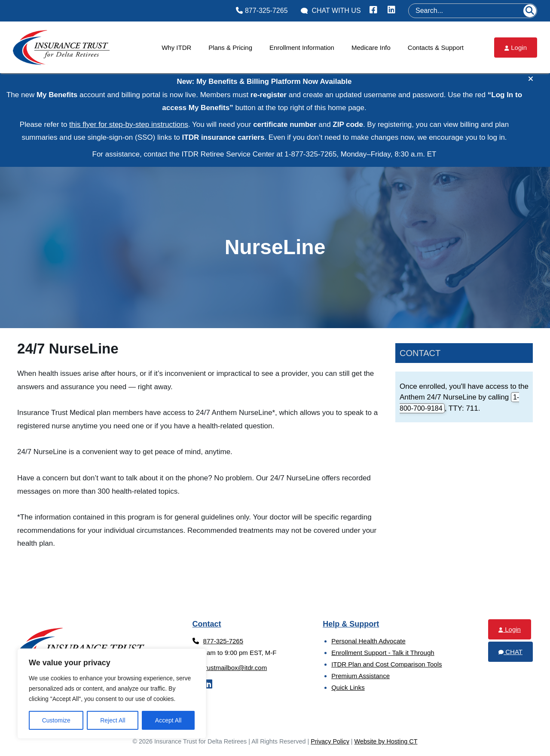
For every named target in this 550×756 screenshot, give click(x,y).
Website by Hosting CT (386, 741)
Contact (420, 353)
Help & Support (351, 624)
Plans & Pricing (230, 48)
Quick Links (348, 687)
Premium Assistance (361, 676)
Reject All (113, 720)
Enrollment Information (302, 48)
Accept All (168, 720)
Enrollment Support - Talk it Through (383, 653)
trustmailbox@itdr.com (230, 668)
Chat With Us (331, 11)
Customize (56, 720)
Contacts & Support (436, 48)
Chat (510, 652)
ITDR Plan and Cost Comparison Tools (387, 664)
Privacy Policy (330, 741)
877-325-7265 (262, 11)
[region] (112, 694)
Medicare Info (371, 48)
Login (516, 48)
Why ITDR (176, 48)
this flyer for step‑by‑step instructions (129, 124)
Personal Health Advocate (368, 641)
